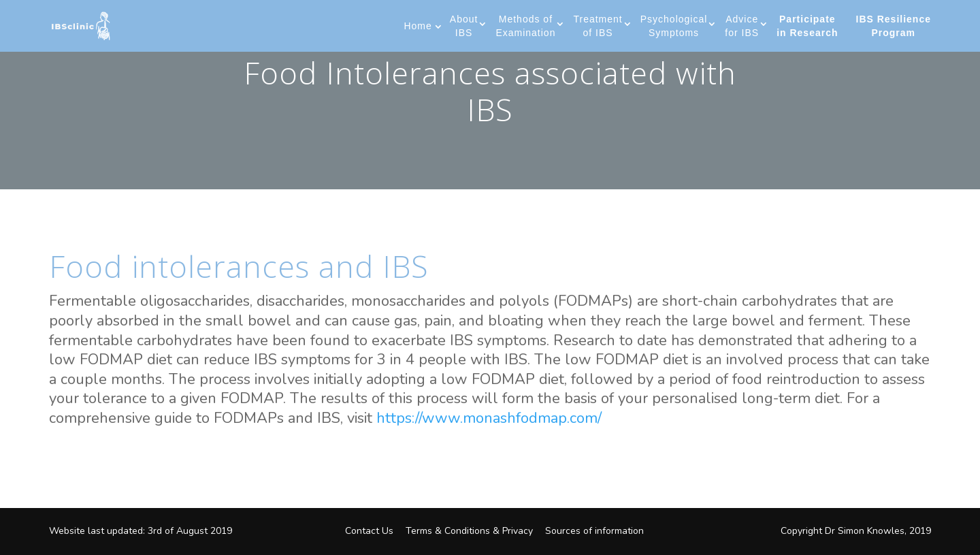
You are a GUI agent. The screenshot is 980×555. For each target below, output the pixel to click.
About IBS (464, 26)
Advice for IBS (742, 26)
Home (418, 26)
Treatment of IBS (598, 26)
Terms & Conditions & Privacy (469, 531)
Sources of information (594, 531)
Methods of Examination (525, 26)
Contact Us (369, 531)
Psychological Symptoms (674, 26)
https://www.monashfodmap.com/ (489, 418)
